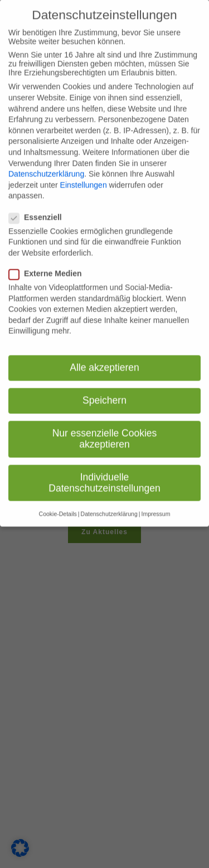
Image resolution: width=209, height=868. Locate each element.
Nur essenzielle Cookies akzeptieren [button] (105, 428)
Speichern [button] (104, 390)
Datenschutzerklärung (46, 164)
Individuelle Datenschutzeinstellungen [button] (104, 472)
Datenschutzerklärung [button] (109, 504)
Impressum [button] (155, 504)
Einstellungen (84, 175)
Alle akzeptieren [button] (104, 357)
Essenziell (39, 207)
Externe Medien (48, 263)
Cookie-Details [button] (58, 504)
